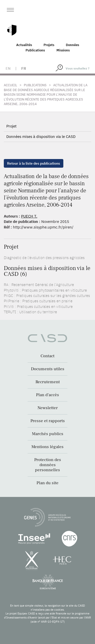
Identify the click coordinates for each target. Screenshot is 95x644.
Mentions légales (48, 447)
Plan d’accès (48, 395)
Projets (49, 45)
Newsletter (48, 408)
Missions (63, 50)
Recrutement (48, 382)
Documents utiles (48, 369)
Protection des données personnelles (48, 465)
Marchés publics (48, 434)
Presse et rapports (48, 421)
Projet (11, 126)
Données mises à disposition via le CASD (41, 137)
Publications (35, 50)
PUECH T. (29, 216)
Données (72, 45)
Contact (48, 356)
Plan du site (48, 483)
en (8, 68)
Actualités (24, 45)
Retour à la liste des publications (34, 163)
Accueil (11, 85)
